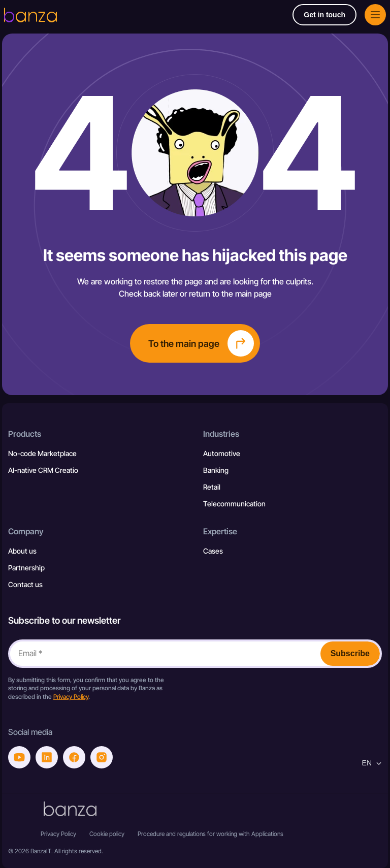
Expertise (220, 531)
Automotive (222, 453)
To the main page (201, 343)
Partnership (26, 568)
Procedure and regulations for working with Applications (210, 834)
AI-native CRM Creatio (43, 470)
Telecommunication (234, 504)
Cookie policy (107, 834)
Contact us (25, 584)
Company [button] (26, 531)
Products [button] (25, 434)
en (372, 763)
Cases (213, 551)
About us (22, 551)
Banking (216, 470)
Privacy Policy (71, 697)
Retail (212, 487)
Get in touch (324, 15)
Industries (221, 434)
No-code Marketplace (42, 453)
